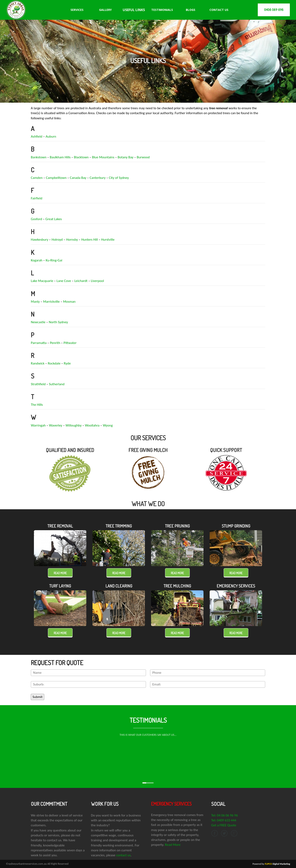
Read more (60, 573)
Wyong (108, 425)
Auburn (51, 136)
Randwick (38, 363)
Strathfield (38, 384)
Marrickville (51, 302)
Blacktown (81, 157)
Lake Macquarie (42, 281)
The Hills (37, 405)
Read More (173, 845)
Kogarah (37, 260)
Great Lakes (54, 219)
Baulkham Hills (60, 157)
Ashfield (37, 136)
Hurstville (108, 240)
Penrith (55, 343)
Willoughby (74, 425)
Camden (37, 178)
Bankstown (39, 157)
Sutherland (57, 384)
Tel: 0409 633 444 (224, 820)
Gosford (36, 219)
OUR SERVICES (148, 438)
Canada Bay (78, 178)
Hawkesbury (40, 240)
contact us (123, 855)
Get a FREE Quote (224, 825)
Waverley (55, 425)
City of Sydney (119, 178)
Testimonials (162, 10)
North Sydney (58, 322)
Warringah (38, 425)
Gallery (105, 10)
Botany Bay (125, 157)
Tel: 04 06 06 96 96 (225, 815)
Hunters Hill (90, 240)
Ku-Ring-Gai (54, 260)
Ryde (67, 363)
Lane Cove (64, 281)
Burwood (143, 157)
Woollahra (92, 425)
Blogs (191, 10)
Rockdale (54, 363)
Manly (35, 302)
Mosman (69, 302)
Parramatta (39, 343)
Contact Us (219, 10)
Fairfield (37, 198)
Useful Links (134, 10)
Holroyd (57, 240)
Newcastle (38, 322)
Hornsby (72, 240)
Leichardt (81, 281)
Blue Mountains (103, 157)
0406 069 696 (274, 10)
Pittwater (70, 343)
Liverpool (97, 281)
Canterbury (98, 178)
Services (77, 10)
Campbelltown (56, 178)
